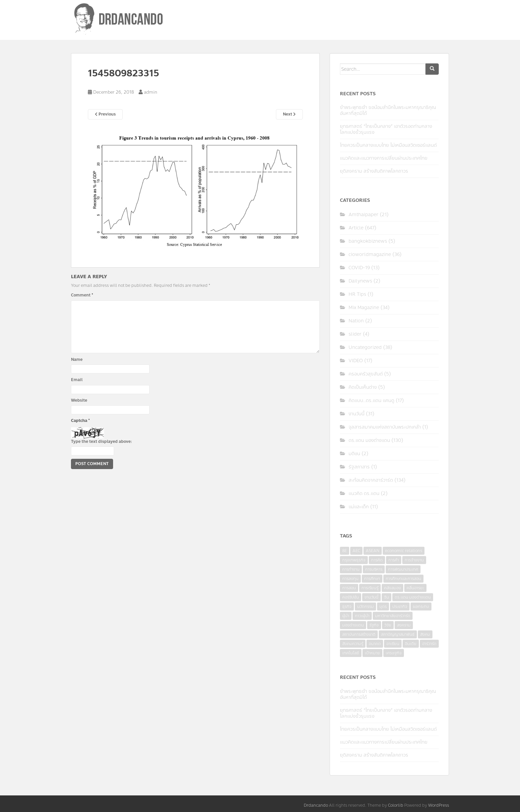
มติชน (354, 454)
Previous (105, 114)
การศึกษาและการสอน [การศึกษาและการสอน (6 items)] (403, 579)
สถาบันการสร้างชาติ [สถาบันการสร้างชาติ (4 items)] (359, 634)
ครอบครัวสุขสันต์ (366, 374)
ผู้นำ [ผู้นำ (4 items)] (346, 616)
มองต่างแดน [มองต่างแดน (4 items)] (353, 625)
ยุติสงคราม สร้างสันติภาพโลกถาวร (374, 171)
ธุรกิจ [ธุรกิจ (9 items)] (347, 607)
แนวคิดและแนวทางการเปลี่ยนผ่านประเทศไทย (384, 158)
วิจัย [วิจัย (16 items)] (388, 625)
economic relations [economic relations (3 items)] (404, 551)
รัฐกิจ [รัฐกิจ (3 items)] (374, 625)
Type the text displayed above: (101, 442)
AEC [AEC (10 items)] (356, 551)
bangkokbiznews (368, 241)
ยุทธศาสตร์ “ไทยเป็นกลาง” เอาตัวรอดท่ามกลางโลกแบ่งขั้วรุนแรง (386, 129)
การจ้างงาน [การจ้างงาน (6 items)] (414, 560)
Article (356, 228)
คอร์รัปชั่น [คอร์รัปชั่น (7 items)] (351, 597)
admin (151, 92)
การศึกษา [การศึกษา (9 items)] (372, 579)
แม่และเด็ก (359, 507)
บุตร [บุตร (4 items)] (383, 607)
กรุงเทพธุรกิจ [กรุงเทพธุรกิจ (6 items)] (354, 560)
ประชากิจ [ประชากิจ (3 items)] (400, 607)
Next (289, 114)
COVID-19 (359, 268)
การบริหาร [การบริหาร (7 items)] (374, 569)
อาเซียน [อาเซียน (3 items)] (393, 644)
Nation (356, 321)
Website (79, 400)
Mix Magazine (364, 308)
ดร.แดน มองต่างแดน (369, 440)
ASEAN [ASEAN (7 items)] (373, 551)
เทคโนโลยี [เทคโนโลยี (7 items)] (351, 653)
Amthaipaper (363, 215)
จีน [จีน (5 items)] (387, 597)
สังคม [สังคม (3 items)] (425, 634)
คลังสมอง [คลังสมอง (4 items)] (392, 588)
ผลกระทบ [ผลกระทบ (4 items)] (421, 607)
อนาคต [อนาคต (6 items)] (375, 644)
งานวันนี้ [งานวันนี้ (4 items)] (371, 597)
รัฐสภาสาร (359, 467)
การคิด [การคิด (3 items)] (377, 560)
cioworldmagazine (370, 254)
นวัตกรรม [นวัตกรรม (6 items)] (365, 607)
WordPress (439, 805)
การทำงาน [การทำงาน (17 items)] (351, 569)
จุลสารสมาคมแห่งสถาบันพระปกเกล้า (385, 427)
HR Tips (357, 294)
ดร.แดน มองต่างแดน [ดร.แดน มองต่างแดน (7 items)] (413, 597)
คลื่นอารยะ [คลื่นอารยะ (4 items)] (415, 588)
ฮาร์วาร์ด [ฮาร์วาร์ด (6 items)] (429, 644)
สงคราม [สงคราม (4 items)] (404, 625)
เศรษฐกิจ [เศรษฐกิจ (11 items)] (394, 653)
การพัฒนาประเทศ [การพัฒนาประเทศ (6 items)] (403, 569)
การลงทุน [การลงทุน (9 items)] (350, 579)
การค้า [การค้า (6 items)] (394, 560)
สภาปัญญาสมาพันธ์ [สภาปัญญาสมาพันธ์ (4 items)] (398, 634)
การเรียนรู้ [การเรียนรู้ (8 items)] (370, 588)
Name (77, 360)
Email (77, 380)
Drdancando (316, 805)
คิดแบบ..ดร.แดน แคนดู (371, 401)
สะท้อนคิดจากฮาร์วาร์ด (371, 480)
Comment (82, 295)
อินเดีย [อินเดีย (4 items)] (411, 644)
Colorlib (396, 805)
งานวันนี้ (357, 414)
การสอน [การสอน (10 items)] (349, 588)
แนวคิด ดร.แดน (364, 493)
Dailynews (360, 281)
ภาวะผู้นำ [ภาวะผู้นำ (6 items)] (362, 616)
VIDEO (356, 361)
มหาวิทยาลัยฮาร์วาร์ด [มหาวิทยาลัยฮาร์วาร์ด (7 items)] (393, 616)
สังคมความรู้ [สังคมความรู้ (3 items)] (353, 644)
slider (355, 334)
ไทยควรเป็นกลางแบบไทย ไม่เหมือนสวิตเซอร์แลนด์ (388, 145)
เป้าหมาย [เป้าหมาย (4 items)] (372, 653)
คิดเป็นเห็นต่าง (363, 387)
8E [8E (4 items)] (345, 551)
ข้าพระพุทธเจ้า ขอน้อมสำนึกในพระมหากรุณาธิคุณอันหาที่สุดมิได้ (388, 110)
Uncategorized (365, 347)
